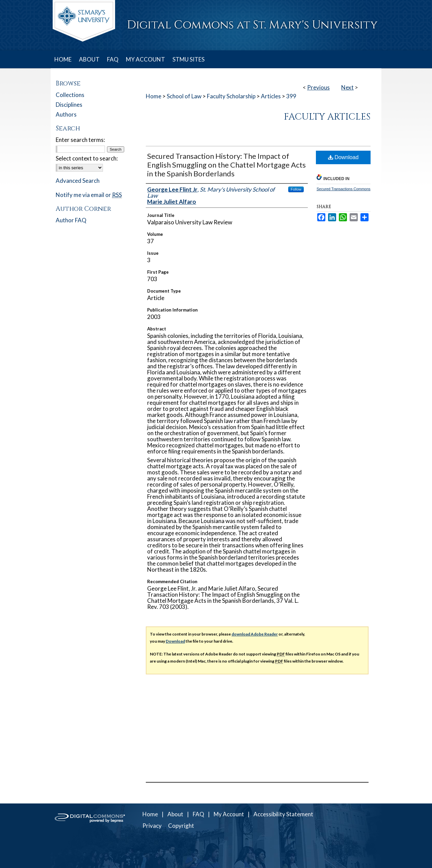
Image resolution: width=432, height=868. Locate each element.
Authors (66, 114)
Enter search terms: (80, 140)
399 (291, 96)
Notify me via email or (89, 195)
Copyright (181, 826)
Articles (271, 96)
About (175, 814)
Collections (70, 95)
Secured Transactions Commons (344, 189)
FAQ (198, 814)
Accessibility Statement (283, 814)
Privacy (152, 826)
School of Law (184, 96)
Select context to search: (87, 158)
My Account (229, 814)
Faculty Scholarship (231, 96)
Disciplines (69, 105)
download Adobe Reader (255, 634)
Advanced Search (78, 181)
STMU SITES (188, 59)
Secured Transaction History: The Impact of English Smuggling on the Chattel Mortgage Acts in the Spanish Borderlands (226, 165)
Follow (296, 189)
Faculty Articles (327, 117)
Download (343, 157)
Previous (318, 87)
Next (347, 87)
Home (154, 96)
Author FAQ (71, 220)
